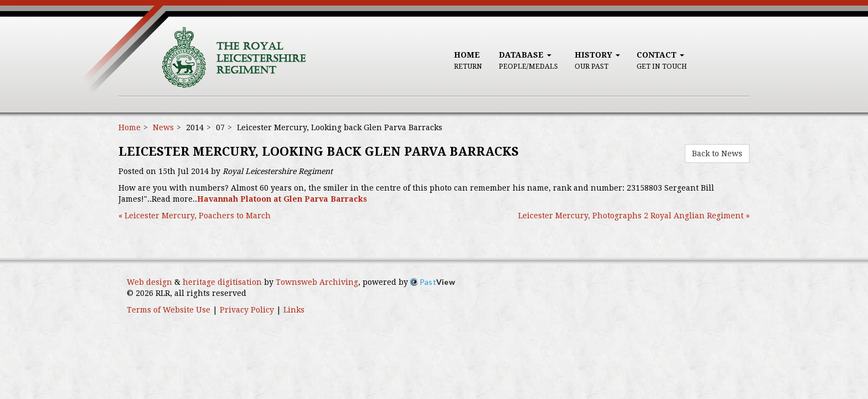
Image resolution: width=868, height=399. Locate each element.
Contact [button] (662, 60)
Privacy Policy (247, 310)
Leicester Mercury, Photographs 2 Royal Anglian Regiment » (634, 216)
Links (294, 310)
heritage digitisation (222, 282)
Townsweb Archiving (317, 282)
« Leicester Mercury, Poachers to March (195, 216)
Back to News (717, 154)
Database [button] (528, 60)
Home (468, 60)
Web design (149, 282)
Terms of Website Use (169, 310)
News (163, 127)
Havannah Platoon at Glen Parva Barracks (282, 199)
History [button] (597, 60)
